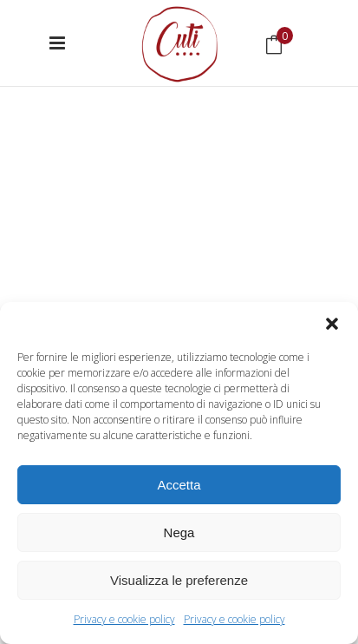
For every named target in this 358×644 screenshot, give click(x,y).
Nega (179, 532)
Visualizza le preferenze (179, 580)
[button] (332, 324)
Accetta (179, 485)
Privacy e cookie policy (124, 619)
